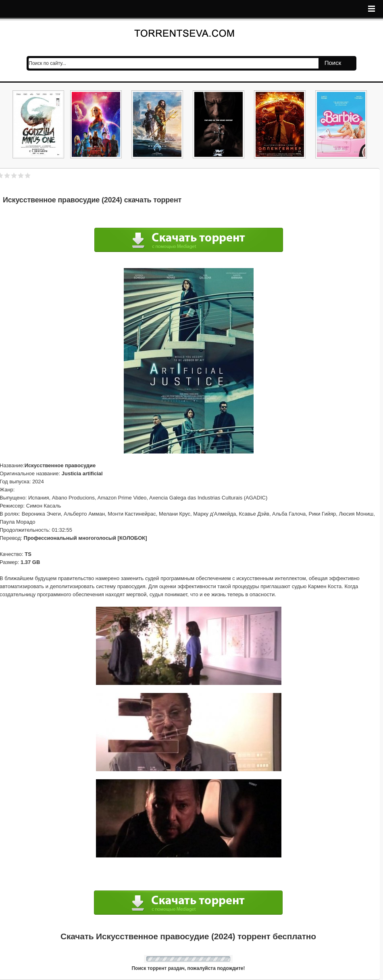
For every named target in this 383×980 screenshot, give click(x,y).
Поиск (333, 63)
